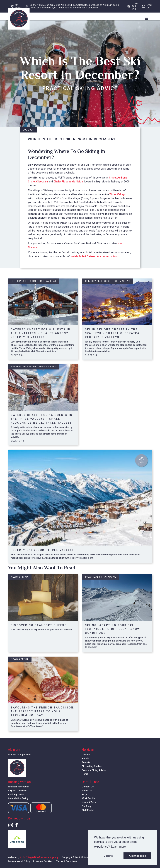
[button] (147, 19)
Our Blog (86, 806)
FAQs (85, 795)
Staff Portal (88, 810)
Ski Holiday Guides (92, 766)
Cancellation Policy (18, 798)
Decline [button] (108, 856)
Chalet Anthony (118, 178)
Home (85, 774)
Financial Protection (19, 787)
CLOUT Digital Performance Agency (39, 857)
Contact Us (88, 787)
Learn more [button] (118, 847)
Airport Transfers (17, 791)
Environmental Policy (19, 861)
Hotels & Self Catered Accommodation (94, 256)
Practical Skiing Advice (94, 770)
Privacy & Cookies (43, 861)
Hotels (85, 759)
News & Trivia (89, 802)
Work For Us (88, 798)
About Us (87, 791)
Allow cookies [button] (137, 856)
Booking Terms (16, 795)
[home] (19, 19)
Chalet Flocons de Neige (68, 182)
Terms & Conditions (67, 861)
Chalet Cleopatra (38, 182)
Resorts (86, 762)
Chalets (86, 755)
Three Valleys (118, 195)
